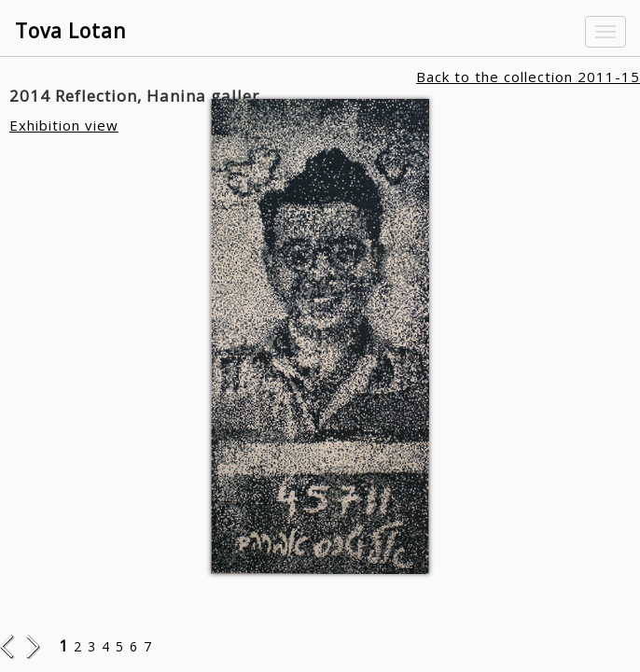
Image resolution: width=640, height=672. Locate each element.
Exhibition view (64, 125)
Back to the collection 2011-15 (528, 77)
